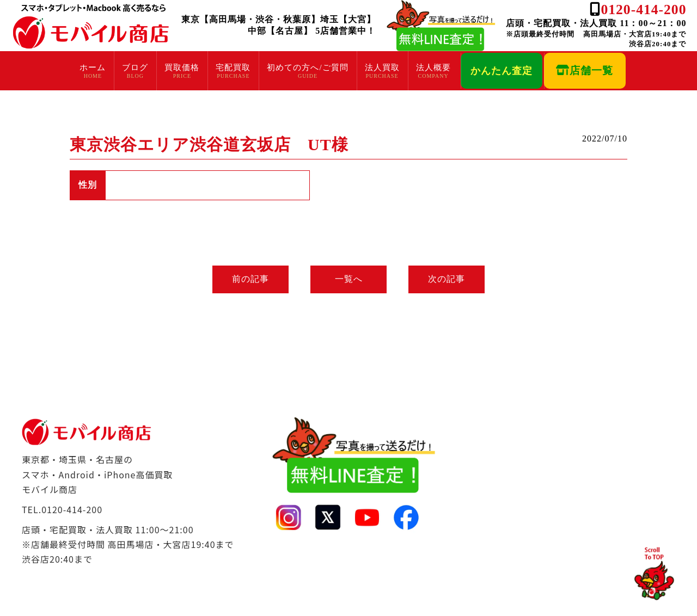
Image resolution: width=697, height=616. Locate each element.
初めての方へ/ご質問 (307, 67)
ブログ (135, 67)
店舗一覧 (585, 70)
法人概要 (433, 67)
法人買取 (382, 67)
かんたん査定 (502, 71)
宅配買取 (233, 67)
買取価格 (182, 67)
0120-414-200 (643, 10)
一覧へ (349, 279)
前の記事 (250, 279)
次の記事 (447, 279)
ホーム (93, 67)
